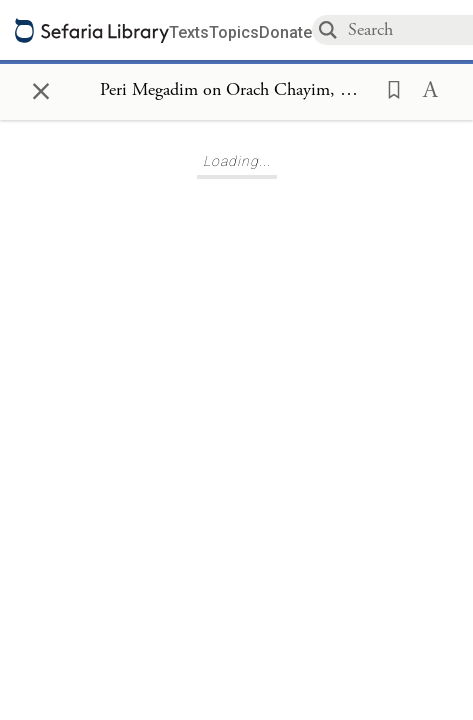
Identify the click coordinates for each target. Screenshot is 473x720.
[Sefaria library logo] (92, 30)
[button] (388, 88)
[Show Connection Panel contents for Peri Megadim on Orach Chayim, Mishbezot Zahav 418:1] (236, 91)
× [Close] (41, 88)
